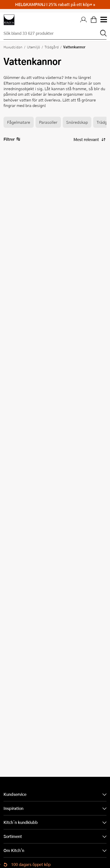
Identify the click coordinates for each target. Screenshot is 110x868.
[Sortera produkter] (89, 140)
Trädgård (52, 47)
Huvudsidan (13, 47)
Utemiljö (33, 47)
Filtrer (12, 139)
